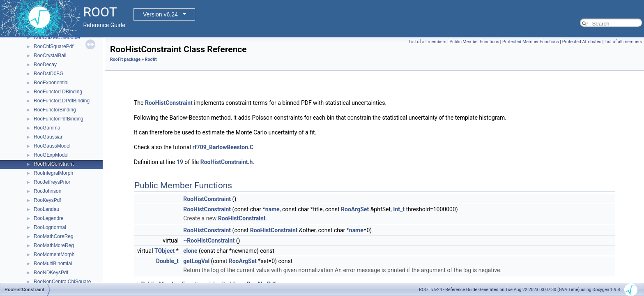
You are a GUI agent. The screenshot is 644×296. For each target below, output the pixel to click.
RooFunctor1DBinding (58, 92)
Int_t (399, 209)
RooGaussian (49, 137)
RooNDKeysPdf (51, 273)
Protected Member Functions (531, 42)
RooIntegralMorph (53, 173)
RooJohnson (47, 191)
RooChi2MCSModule (57, 37)
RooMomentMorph (54, 254)
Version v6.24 (160, 14)
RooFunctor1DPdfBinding (62, 101)
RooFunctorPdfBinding (59, 119)
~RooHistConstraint (209, 240)
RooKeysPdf (47, 200)
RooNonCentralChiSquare (62, 282)
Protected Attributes (582, 42)
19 (180, 162)
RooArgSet (355, 209)
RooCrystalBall (50, 55)
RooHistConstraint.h (227, 162)
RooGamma (47, 128)
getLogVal (196, 261)
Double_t (167, 261)
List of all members (427, 42)
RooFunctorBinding (55, 110)
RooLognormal (50, 227)
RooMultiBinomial (53, 264)
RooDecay (45, 65)
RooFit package (125, 59)
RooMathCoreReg (54, 236)
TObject (164, 251)
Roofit (151, 59)
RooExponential (51, 83)
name (273, 209)
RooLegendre (49, 218)
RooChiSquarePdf (54, 46)
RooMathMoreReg (54, 245)
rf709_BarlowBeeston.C (223, 147)
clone (190, 251)
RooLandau (46, 209)
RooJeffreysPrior (52, 182)
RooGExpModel (51, 155)
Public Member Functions (474, 42)
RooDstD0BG (49, 74)
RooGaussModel (52, 146)
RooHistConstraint (54, 164)
